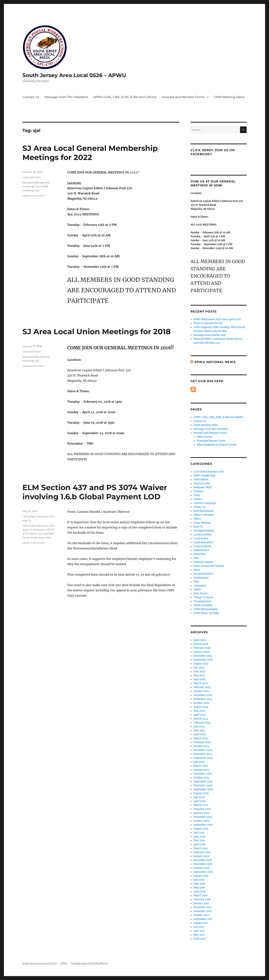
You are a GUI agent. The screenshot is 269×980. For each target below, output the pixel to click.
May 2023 (199, 730)
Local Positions (203, 546)
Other (197, 570)
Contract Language (205, 503)
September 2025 (203, 660)
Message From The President (66, 97)
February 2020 (202, 809)
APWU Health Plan (204, 476)
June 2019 (199, 837)
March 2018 (201, 896)
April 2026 (200, 640)
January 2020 (201, 813)
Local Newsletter (203, 542)
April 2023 (200, 734)
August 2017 (201, 923)
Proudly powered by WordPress (89, 964)
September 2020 (203, 789)
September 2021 (203, 782)
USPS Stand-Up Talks (206, 613)
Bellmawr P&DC (203, 487)
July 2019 (199, 833)
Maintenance (201, 550)
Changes (199, 491)
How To (27, 520)
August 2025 (201, 664)
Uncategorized (202, 601)
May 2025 (199, 675)
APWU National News (215, 362)
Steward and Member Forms (183, 97)
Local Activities (31, 177)
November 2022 (203, 754)
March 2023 (201, 738)
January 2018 (201, 903)
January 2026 (201, 652)
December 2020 (203, 785)
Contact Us (31, 97)
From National (202, 523)
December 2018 (203, 860)
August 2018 (201, 876)
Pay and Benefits (203, 574)
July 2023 (199, 727)
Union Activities (203, 605)
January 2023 (201, 746)
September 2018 (203, 872)
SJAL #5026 (201, 593)
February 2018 (202, 899)
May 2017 (199, 935)
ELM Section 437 (40, 530)
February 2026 (202, 648)
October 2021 (201, 778)
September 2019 (203, 825)
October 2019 (201, 821)
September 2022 (203, 758)
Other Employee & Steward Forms (217, 445)
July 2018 (199, 880)
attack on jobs (202, 483)
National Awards (203, 562)
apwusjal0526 (31, 182)
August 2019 (201, 829)
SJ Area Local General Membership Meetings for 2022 (90, 153)
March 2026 (201, 644)
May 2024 (199, 711)
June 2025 (200, 672)
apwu (26, 530)
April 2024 (200, 715)
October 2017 (201, 915)
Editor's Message (204, 515)
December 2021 (203, 774)
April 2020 (200, 801)
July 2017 (199, 927)
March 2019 (201, 848)
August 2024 (201, 707)
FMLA (197, 519)
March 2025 (201, 683)
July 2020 (199, 797)
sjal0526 (49, 534)
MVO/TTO (200, 554)
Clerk (197, 495)
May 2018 (199, 888)
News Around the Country (209, 566)
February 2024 (202, 723)
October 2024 (201, 703)
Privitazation (201, 578)
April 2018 (200, 892)
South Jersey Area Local (37, 537)
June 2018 (199, 884)
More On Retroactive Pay (208, 323)
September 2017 (203, 919)
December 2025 (203, 656)
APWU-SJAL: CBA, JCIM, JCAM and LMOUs (125, 97)
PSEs (196, 582)
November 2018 (203, 864)
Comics (198, 499)
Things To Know (203, 597)
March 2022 (201, 766)
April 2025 (200, 679)
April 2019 (200, 844)
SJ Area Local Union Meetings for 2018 (96, 332)
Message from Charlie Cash (210, 335)
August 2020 (201, 793)
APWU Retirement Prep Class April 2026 (217, 319)
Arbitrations (201, 480)
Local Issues (201, 538)
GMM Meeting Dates (229, 97)
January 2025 (201, 691)
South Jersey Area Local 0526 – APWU (74, 75)
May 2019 (199, 840)
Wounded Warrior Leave (211, 441)
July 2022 (199, 762)
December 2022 (203, 750)
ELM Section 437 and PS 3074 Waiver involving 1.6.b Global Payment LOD (95, 492)
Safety (197, 590)
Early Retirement (204, 511)
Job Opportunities (204, 531)
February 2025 (202, 687)
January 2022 (201, 770)
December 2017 (203, 907)
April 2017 (200, 939)
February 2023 (202, 742)
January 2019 (201, 856)
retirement (200, 586)
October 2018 (201, 868)
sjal (37, 190)
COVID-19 (200, 507)
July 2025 (199, 668)
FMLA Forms (204, 437)
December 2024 (203, 695)
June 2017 (199, 931)
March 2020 (201, 805)
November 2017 (203, 911)
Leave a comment (33, 196)
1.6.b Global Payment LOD (38, 516)
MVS (196, 558)
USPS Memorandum (206, 609)
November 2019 (203, 817)
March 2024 (201, 719)
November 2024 (203, 699)
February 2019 (202, 852)
